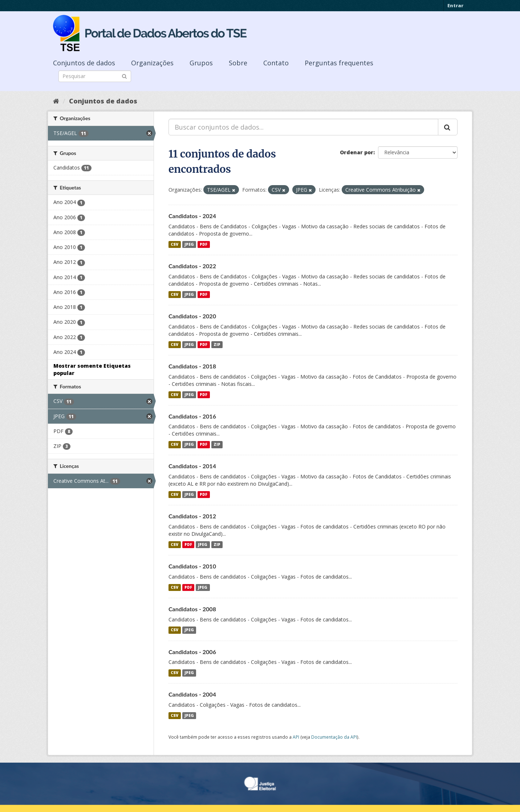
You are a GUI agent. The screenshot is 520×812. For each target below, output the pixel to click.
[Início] (56, 101)
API (296, 737)
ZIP (217, 344)
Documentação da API (334, 737)
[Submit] (124, 76)
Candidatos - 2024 (192, 216)
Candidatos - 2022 (192, 266)
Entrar (455, 5)
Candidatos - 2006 (192, 652)
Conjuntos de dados (84, 63)
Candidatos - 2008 (192, 609)
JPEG (189, 244)
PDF (204, 244)
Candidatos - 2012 (192, 516)
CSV (174, 244)
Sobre (238, 63)
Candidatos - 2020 (192, 316)
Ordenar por (357, 152)
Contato (276, 63)
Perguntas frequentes (339, 63)
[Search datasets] (95, 76)
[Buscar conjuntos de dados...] (303, 127)
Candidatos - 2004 (192, 694)
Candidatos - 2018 (192, 366)
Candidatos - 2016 (192, 416)
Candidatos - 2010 (192, 566)
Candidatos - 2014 (192, 466)
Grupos (201, 63)
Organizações (152, 63)
